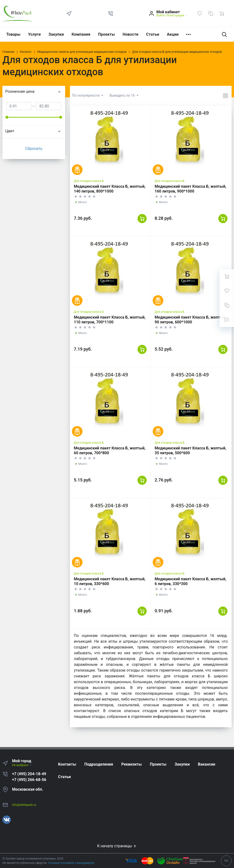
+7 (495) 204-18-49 (29, 774)
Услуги (34, 34)
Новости (130, 34)
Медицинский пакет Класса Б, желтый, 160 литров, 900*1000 (190, 189)
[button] (111, 13)
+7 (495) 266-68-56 (29, 780)
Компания (81, 34)
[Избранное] (200, 13)
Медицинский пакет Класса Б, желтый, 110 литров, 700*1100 (110, 320)
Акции (173, 34)
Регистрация (175, 15)
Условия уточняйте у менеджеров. (71, 863)
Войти (160, 15)
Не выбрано (22, 765)
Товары (13, 34)
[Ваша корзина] (222, 13)
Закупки (56, 34)
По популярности (86, 95)
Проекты (106, 34)
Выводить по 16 (123, 95)
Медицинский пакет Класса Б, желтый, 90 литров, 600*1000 (190, 320)
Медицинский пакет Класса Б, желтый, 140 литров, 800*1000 (110, 189)
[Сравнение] (211, 13)
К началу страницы (117, 846)
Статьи (153, 34)
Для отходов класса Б (89, 181)
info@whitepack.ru (24, 805)
